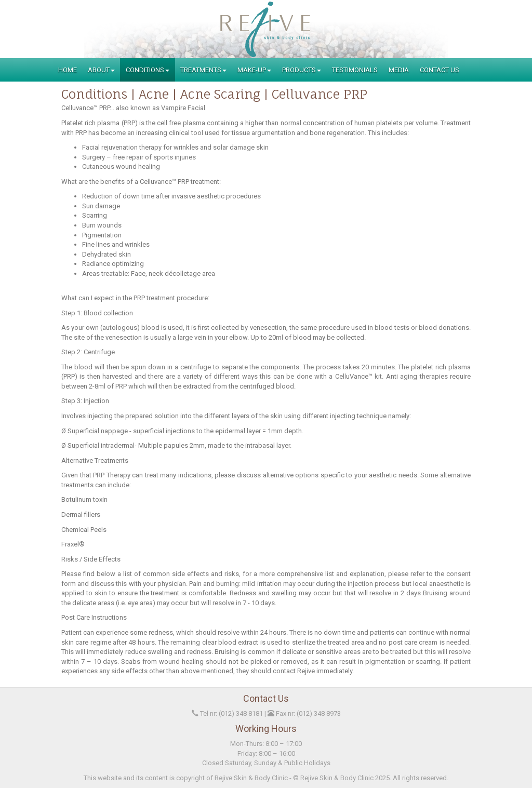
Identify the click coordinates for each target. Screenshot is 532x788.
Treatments (203, 70)
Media (399, 70)
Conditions (148, 70)
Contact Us (440, 70)
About (101, 70)
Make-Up (254, 70)
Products (302, 70)
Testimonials (355, 70)
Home (68, 70)
